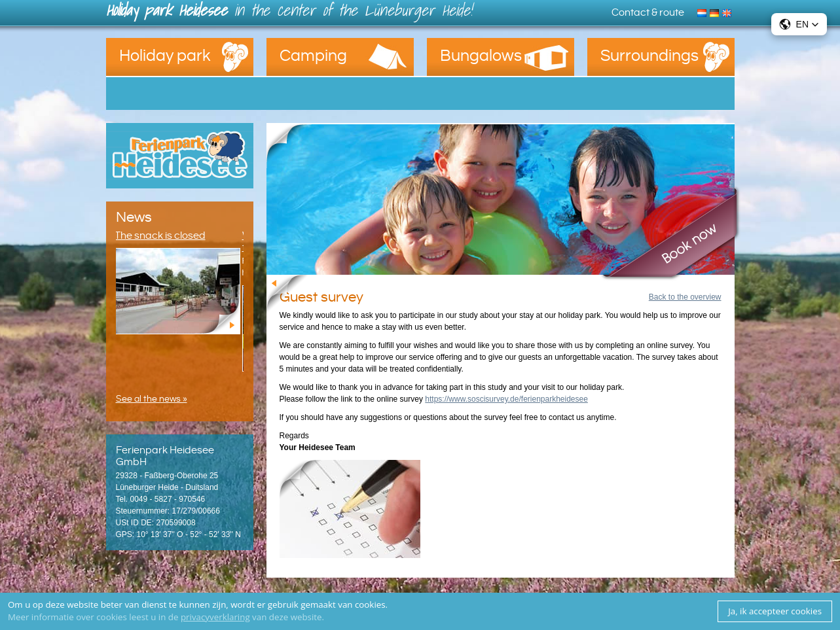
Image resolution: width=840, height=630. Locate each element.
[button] (799, 24)
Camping (313, 56)
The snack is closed (161, 236)
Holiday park (165, 56)
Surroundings (649, 56)
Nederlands (703, 12)
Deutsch (716, 12)
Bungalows (481, 56)
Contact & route (648, 12)
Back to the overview (685, 297)
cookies (370, 604)
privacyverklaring (215, 617)
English (728, 12)
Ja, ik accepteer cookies (775, 611)
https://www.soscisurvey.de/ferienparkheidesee (506, 399)
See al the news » (152, 399)
